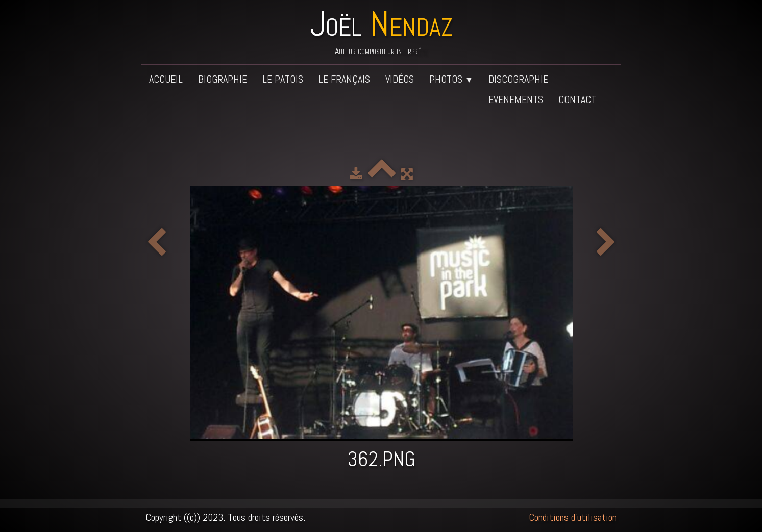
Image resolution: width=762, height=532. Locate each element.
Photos (451, 79)
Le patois (283, 79)
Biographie (223, 79)
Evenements (516, 99)
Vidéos (400, 79)
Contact (577, 99)
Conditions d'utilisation (573, 517)
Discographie (518, 79)
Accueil (166, 79)
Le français (344, 79)
